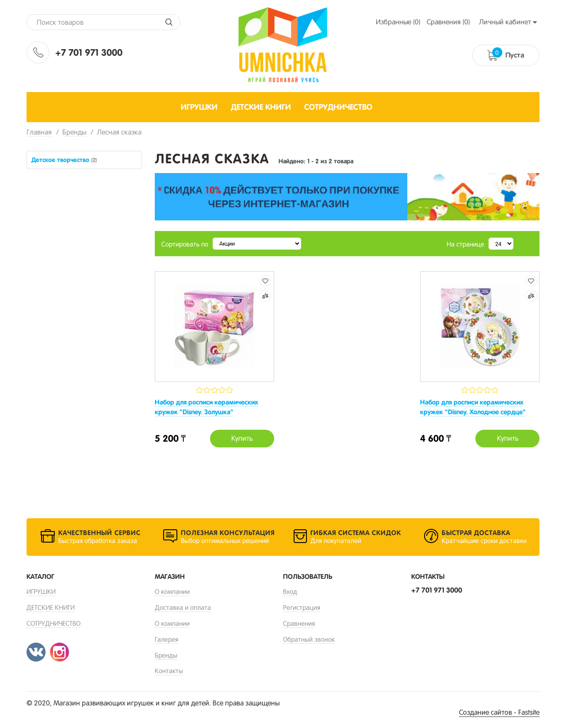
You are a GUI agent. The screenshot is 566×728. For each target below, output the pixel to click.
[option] (347, 197)
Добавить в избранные (265, 281)
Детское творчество (64, 160)
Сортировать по (185, 244)
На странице (465, 244)
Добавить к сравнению (265, 296)
